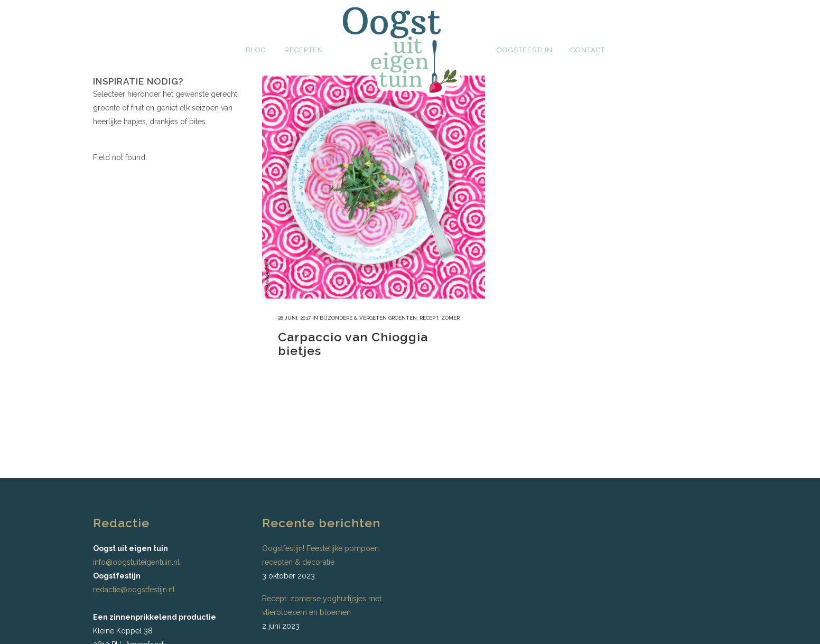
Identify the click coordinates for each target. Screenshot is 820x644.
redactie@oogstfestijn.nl (134, 590)
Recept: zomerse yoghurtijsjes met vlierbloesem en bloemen (322, 605)
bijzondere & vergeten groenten (368, 318)
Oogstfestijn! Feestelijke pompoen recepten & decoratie (320, 555)
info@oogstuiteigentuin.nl (136, 562)
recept (429, 318)
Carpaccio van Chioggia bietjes (353, 344)
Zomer (450, 318)
